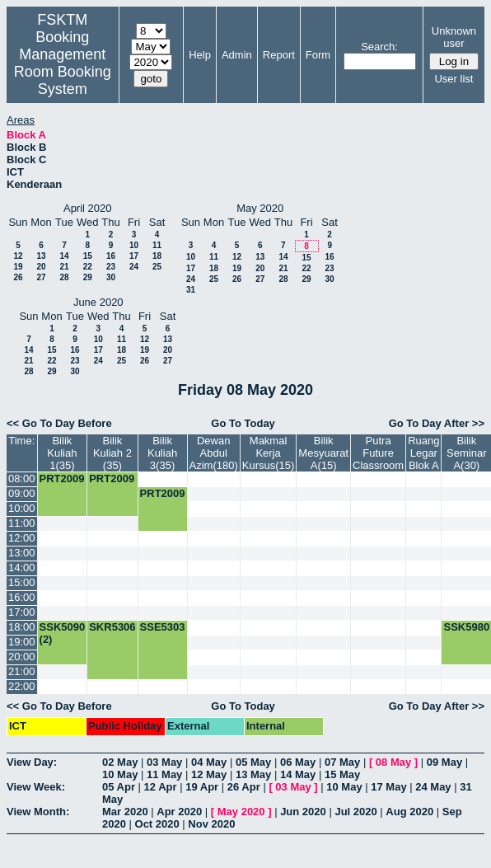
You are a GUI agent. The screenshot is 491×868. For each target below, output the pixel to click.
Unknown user (454, 37)
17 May (388, 787)
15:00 (22, 582)
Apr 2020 (179, 812)
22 (88, 267)
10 (134, 245)
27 (41, 277)
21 (64, 267)
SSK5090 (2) (63, 633)
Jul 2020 (355, 812)
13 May (253, 774)
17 (134, 256)
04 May (209, 762)
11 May (164, 774)
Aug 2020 (409, 812)
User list (454, 79)
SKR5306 (112, 627)
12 (18, 256)
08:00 (22, 479)
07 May (342, 762)
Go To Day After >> (437, 423)
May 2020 (241, 812)
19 (18, 267)
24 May (433, 787)
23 (111, 267)
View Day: (32, 762)
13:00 (22, 553)
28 (64, 277)
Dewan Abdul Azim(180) (214, 453)
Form (318, 55)
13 (41, 256)
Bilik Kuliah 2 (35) (112, 453)
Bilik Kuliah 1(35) (62, 453)
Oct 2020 (157, 824)
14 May (298, 774)
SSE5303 (163, 627)
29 (88, 277)
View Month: (38, 812)
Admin (237, 55)
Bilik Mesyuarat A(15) (323, 453)
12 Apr (161, 787)
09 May (444, 762)
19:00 (22, 642)
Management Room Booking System (63, 72)
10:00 (22, 508)
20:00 (22, 657)
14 (64, 256)
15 (88, 256)
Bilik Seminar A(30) (466, 453)
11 (157, 245)
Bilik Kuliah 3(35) (162, 453)
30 (111, 277)
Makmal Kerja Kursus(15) (269, 453)
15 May (342, 774)
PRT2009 (62, 479)
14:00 (22, 568)
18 (157, 256)
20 (41, 267)
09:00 (22, 493)
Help (200, 55)
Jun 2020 (303, 812)
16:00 (22, 597)
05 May (253, 762)
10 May (120, 774)
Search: (379, 47)
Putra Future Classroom (378, 453)
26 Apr (244, 787)
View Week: (36, 787)
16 (111, 256)
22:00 (22, 686)
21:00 (22, 671)
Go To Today (243, 423)
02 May (120, 762)
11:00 (22, 523)
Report (279, 55)
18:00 (22, 627)
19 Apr (202, 787)
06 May (298, 762)
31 (191, 290)
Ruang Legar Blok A (423, 453)
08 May (393, 762)
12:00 (22, 538)
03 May (164, 762)
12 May (209, 774)
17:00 (22, 612)
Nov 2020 (211, 824)
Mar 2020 (125, 812)
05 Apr (119, 787)
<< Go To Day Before (59, 423)
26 (18, 277)
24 (134, 267)
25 (157, 267)
